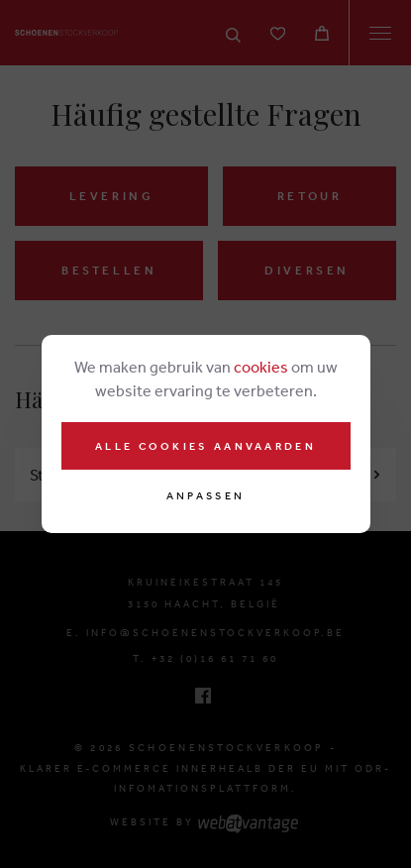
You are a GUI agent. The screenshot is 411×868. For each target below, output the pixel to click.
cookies (261, 367)
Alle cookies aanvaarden (205, 446)
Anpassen (205, 496)
